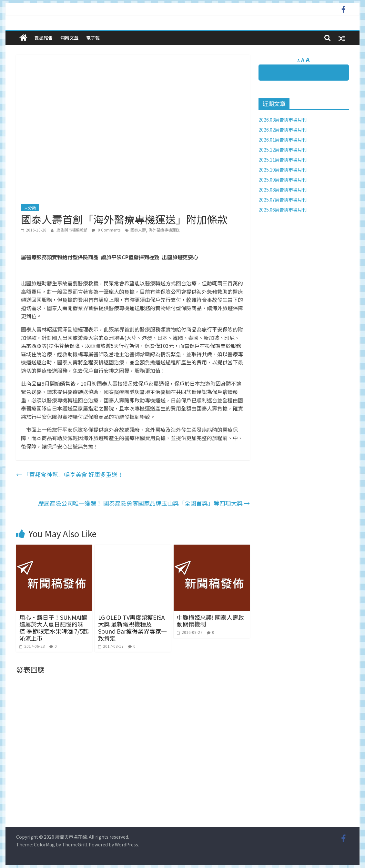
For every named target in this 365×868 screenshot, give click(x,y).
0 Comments (106, 230)
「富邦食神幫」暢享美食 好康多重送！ (70, 474)
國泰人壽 (138, 230)
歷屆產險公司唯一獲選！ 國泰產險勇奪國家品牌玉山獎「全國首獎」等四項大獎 (144, 503)
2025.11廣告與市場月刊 (283, 160)
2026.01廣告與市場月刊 (283, 140)
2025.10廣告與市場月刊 (283, 170)
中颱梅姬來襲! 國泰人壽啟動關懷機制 (210, 621)
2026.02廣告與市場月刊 (283, 130)
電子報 (93, 38)
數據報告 (44, 38)
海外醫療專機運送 (164, 230)
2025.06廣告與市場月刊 (283, 210)
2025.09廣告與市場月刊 (283, 180)
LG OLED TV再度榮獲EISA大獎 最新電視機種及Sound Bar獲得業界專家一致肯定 (132, 628)
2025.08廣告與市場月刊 (283, 190)
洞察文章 (69, 38)
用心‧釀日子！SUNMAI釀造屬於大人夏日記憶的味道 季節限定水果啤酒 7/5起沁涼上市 (54, 628)
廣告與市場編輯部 (72, 230)
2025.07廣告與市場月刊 (283, 200)
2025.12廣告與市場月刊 (283, 150)
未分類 (30, 207)
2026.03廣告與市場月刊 (283, 120)
